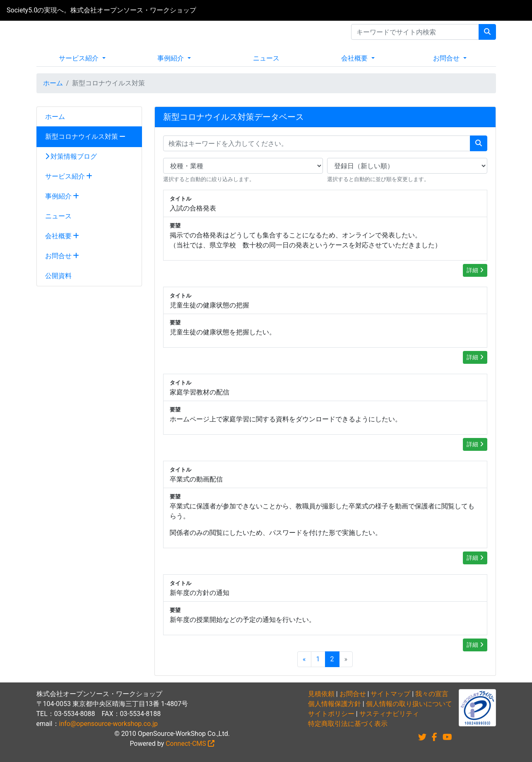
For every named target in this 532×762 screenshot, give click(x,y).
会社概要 (355, 58)
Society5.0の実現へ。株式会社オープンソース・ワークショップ (101, 10)
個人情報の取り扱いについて (409, 704)
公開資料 (58, 276)
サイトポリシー (331, 714)
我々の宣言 (432, 694)
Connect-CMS (190, 744)
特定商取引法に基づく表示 (348, 724)
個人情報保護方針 (335, 704)
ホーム (53, 83)
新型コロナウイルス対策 (85, 137)
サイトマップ (390, 694)
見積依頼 (321, 694)
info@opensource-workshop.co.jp (109, 724)
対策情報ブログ (71, 156)
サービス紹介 (79, 58)
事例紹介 (171, 58)
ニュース (266, 58)
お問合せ (447, 58)
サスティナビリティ (389, 714)
